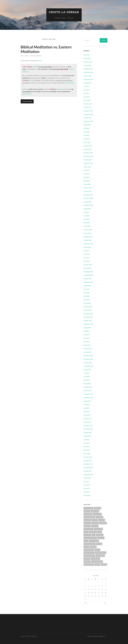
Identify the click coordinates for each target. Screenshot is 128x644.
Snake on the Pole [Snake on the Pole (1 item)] (89, 553)
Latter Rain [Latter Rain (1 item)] (87, 535)
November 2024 (88, 114)
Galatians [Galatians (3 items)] (87, 526)
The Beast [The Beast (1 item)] (87, 559)
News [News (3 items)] (86, 541)
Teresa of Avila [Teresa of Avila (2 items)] (100, 556)
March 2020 (87, 303)
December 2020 (88, 272)
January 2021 (88, 268)
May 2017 (87, 408)
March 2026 (87, 58)
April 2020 (87, 300)
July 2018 (86, 373)
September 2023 (88, 163)
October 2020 (88, 279)
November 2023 (88, 156)
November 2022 (88, 198)
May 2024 (87, 135)
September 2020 (88, 282)
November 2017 (88, 394)
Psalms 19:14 (27, 94)
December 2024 (88, 111)
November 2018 (88, 359)
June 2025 (87, 90)
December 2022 (88, 195)
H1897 (32, 80)
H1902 (60, 89)
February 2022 (88, 230)
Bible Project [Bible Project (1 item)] (95, 511)
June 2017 (87, 405)
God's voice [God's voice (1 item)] (95, 526)
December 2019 (88, 314)
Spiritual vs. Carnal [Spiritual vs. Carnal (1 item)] (89, 556)
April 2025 (87, 97)
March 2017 (87, 415)
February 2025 (88, 104)
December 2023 (88, 153)
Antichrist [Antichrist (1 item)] (98, 508)
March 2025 (87, 100)
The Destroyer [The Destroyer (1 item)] (95, 559)
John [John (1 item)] (100, 532)
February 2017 (88, 418)
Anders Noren (98, 636)
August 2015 (87, 478)
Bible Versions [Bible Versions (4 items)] (97, 514)
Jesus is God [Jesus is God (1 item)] (93, 532)
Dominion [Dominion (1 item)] (101, 520)
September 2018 (88, 366)
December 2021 (88, 237)
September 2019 (88, 324)
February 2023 (88, 188)
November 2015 (88, 467)
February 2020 (88, 307)
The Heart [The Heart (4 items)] (87, 562)
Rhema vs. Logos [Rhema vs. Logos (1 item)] (89, 550)
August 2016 (87, 436)
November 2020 (88, 275)
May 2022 (87, 219)
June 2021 (87, 254)
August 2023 (87, 167)
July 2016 (86, 439)
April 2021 (87, 261)
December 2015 (88, 464)
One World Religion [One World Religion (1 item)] (90, 544)
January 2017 (88, 422)
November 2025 (88, 72)
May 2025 (87, 93)
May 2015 (87, 488)
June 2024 (87, 132)
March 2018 (87, 384)
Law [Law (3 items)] (93, 535)
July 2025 (86, 86)
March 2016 (87, 453)
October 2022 (88, 202)
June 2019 (87, 335)
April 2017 (87, 411)
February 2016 (88, 457)
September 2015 (88, 474)
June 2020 (87, 293)
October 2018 (88, 363)
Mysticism (40, 61)
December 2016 (88, 426)
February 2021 (88, 265)
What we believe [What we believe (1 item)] (89, 564)
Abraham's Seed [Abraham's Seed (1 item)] (89, 508)
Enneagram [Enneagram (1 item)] (103, 523)
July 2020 (86, 289)
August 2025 (87, 83)
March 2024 (87, 142)
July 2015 (86, 481)
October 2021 (88, 240)
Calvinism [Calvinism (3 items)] (87, 520)
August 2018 (87, 370)
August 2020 (87, 286)
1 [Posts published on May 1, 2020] (102, 583)
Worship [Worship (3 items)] (104, 564)
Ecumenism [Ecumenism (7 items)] (88, 523)
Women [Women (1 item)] (97, 564)
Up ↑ (106, 636)
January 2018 (88, 391)
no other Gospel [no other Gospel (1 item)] (94, 541)
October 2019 (88, 321)
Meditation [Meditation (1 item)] (100, 535)
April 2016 (87, 450)
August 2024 (87, 125)
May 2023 (87, 177)
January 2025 (88, 107)
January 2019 (88, 352)
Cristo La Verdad (64, 12)
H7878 (35, 67)
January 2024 (88, 149)
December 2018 (88, 356)
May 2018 (87, 380)
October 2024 (88, 118)
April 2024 (87, 139)
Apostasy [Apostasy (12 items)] (87, 511)
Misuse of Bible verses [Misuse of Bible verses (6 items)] (90, 538)
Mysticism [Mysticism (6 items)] (101, 538)
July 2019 (86, 331)
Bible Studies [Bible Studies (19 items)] (88, 514)
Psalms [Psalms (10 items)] (86, 547)
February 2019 (88, 349)
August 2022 (87, 209)
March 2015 (87, 495)
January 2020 (88, 310)
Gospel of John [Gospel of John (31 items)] (88, 529)
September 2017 (88, 398)
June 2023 (87, 174)
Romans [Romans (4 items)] (97, 550)
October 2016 (88, 432)
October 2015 (88, 471)
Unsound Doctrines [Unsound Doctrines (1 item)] (97, 562)
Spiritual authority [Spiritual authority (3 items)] (101, 553)
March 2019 (87, 345)
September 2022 (88, 205)
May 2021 (87, 258)
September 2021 (88, 244)
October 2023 (88, 160)
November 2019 (88, 317)
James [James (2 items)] (86, 532)
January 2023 (88, 191)
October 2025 (88, 76)
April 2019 (87, 342)
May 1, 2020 (24, 56)
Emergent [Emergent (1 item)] (95, 523)
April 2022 (87, 223)
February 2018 (88, 387)
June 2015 (87, 485)
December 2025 (88, 69)
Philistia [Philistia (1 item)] (99, 544)
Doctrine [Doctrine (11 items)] (94, 520)
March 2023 (87, 184)
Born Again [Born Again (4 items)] (99, 517)
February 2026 (88, 62)
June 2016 (87, 443)
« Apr (86, 603)
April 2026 (87, 55)
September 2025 (88, 79)
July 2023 (86, 170)
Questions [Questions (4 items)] (93, 547)
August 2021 (87, 247)
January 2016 (88, 460)
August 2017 (87, 401)
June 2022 (87, 216)
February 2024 (88, 146)
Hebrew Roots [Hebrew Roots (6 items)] (98, 529)
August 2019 (87, 328)
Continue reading (27, 101)
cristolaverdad (36, 56)
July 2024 (86, 128)
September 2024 (88, 121)
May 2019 (87, 338)
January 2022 (88, 233)
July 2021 (86, 251)
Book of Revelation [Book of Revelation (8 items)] (89, 517)
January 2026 (88, 65)
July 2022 (86, 212)
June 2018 (87, 377)
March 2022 (87, 226)
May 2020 (87, 296)
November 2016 (88, 429)
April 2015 (87, 492)
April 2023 (87, 181)
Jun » (105, 603)
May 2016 (87, 446)
